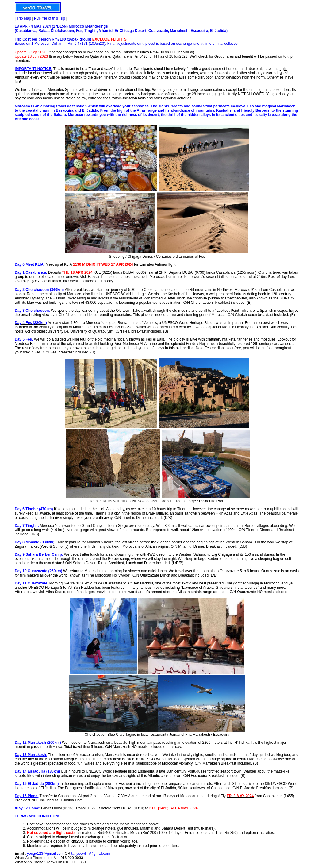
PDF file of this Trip (49, 18)
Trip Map (24, 18)
